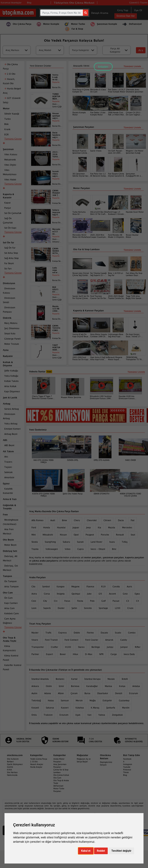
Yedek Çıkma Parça (39, 759)
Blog (125, 775)
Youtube (127, 767)
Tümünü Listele (132, 311)
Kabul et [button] (86, 851)
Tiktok (126, 772)
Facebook (127, 759)
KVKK (10, 770)
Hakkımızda (12, 775)
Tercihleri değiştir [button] (121, 851)
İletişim (103, 765)
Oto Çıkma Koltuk (61, 775)
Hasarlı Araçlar (37, 764)
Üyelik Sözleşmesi (15, 764)
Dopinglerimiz (106, 762)
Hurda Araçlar (36, 767)
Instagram (128, 764)
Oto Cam (57, 778)
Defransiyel (58, 786)
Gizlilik (10, 767)
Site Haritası (12, 772)
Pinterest (127, 770)
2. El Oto (34, 762)
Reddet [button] (101, 851)
